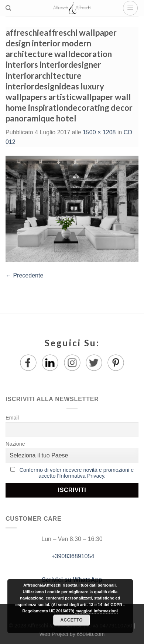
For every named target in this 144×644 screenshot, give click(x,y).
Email (12, 418)
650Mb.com (91, 634)
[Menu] (130, 8)
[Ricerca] (8, 8)
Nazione (15, 444)
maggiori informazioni (97, 611)
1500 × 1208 (99, 132)
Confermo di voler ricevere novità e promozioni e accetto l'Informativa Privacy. (77, 473)
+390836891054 (72, 556)
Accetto (72, 620)
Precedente (24, 275)
